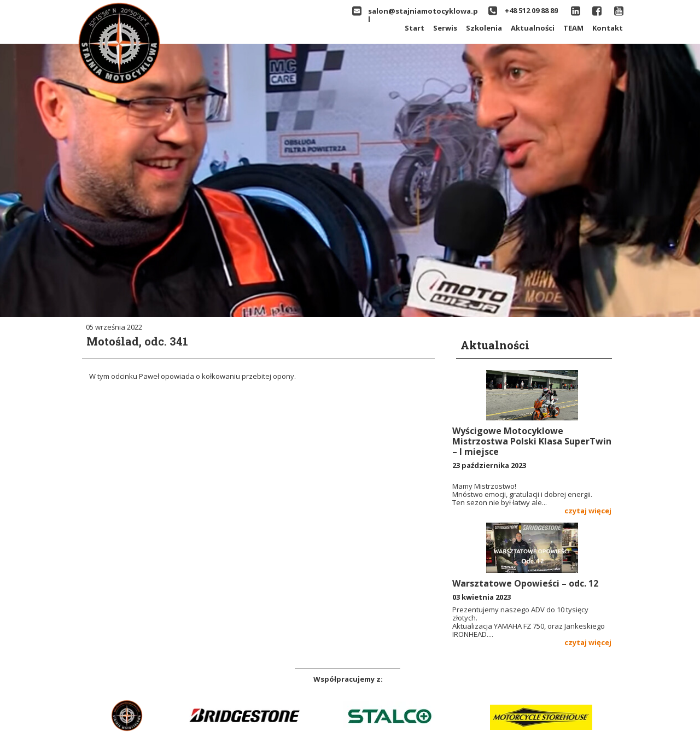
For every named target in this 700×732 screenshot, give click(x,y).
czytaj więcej (588, 511)
